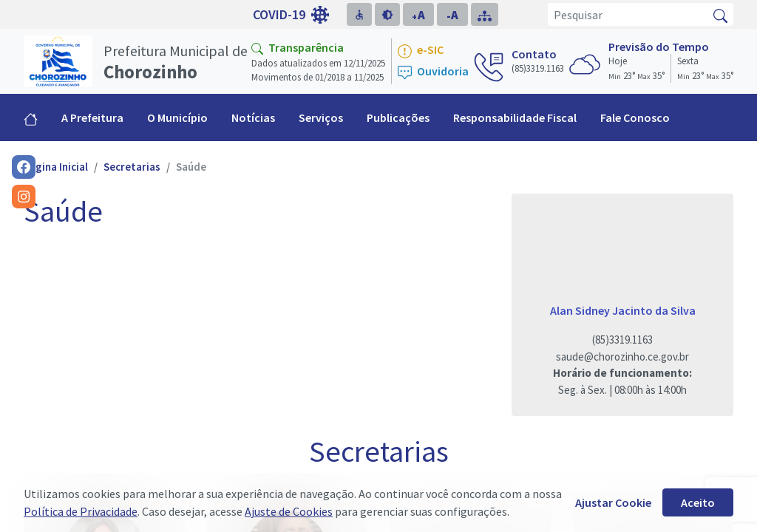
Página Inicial (56, 167)
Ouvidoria (433, 72)
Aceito (698, 502)
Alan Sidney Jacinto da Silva (623, 310)
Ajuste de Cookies (289, 511)
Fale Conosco (635, 117)
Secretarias (132, 167)
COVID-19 (291, 15)
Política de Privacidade (81, 511)
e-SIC (421, 51)
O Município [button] (177, 117)
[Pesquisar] (628, 14)
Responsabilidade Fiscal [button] (515, 117)
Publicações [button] (398, 117)
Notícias (253, 117)
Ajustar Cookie (613, 502)
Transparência (298, 47)
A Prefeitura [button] (92, 117)
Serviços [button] (321, 117)
